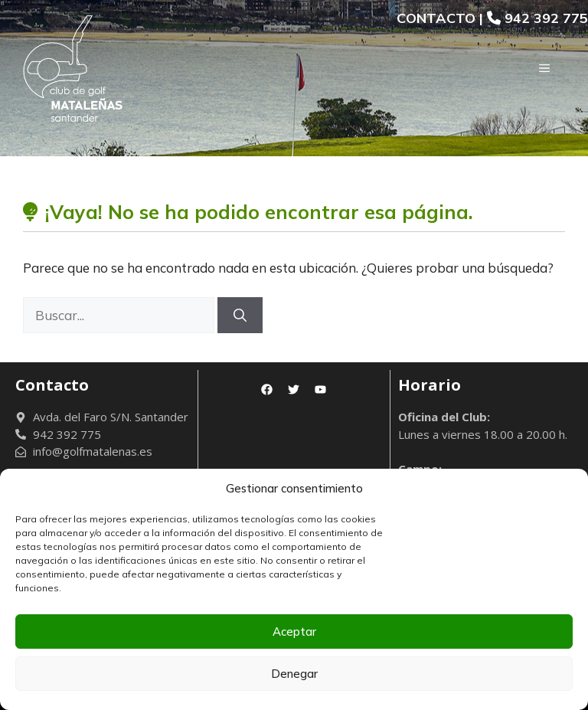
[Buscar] (240, 316)
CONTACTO (436, 18)
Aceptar (294, 631)
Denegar (294, 674)
